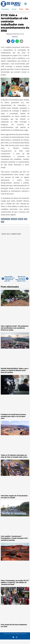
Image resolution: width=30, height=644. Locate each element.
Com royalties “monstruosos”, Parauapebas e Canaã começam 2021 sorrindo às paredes (14, 538)
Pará (27, 9)
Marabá (14, 9)
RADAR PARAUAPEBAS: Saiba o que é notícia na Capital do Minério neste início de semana (15, 370)
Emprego (21, 219)
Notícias (16, 37)
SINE (26, 219)
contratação (14, 219)
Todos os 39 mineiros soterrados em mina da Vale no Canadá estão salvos (14, 456)
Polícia (21, 9)
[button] (9, 41)
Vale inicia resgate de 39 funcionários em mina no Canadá (14, 497)
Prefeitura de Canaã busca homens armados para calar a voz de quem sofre (13, 416)
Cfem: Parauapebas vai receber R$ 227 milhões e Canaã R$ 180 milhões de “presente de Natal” (15, 582)
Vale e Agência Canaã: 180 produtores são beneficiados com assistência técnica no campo (15, 328)
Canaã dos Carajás (6, 219)
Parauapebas (5, 9)
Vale (3, 222)
